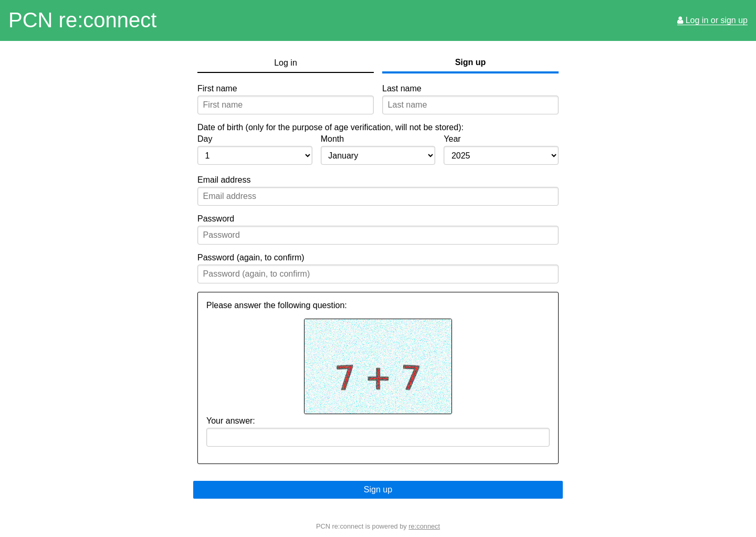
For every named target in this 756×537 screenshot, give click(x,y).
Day (205, 139)
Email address (224, 180)
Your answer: (231, 421)
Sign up (471, 62)
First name (217, 88)
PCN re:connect (82, 20)
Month (332, 139)
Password (216, 219)
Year (452, 139)
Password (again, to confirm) (251, 257)
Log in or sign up (712, 20)
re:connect (424, 526)
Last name (402, 88)
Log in (286, 63)
